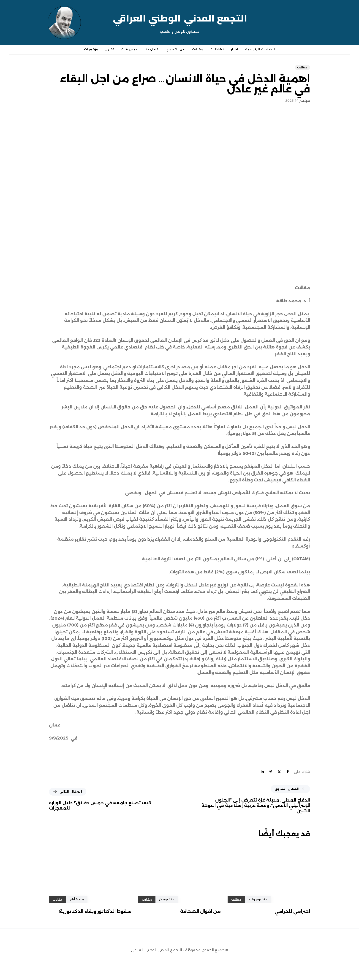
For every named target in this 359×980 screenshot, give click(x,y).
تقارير (110, 49)
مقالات (198, 49)
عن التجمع (176, 49)
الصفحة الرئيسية (260, 49)
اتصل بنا (152, 49)
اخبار (235, 49)
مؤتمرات (91, 49)
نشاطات (217, 49)
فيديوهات (130, 49)
